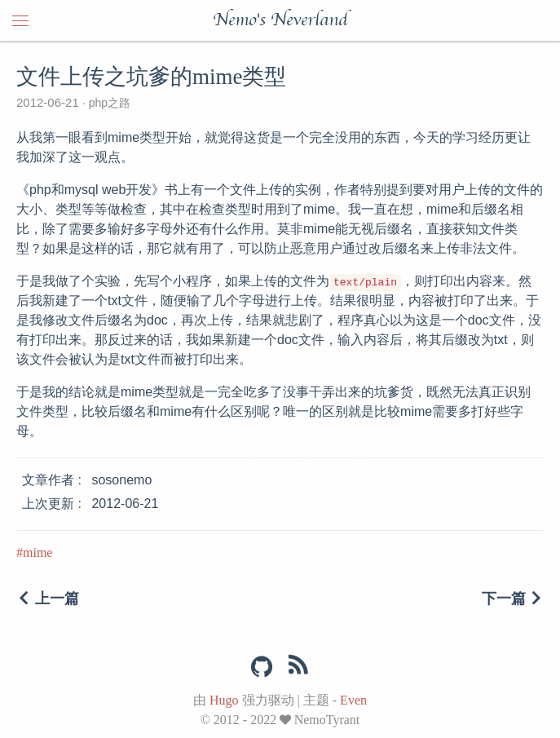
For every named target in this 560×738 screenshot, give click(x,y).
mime (37, 552)
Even (353, 700)
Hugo (224, 700)
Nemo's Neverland (280, 20)
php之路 (108, 103)
